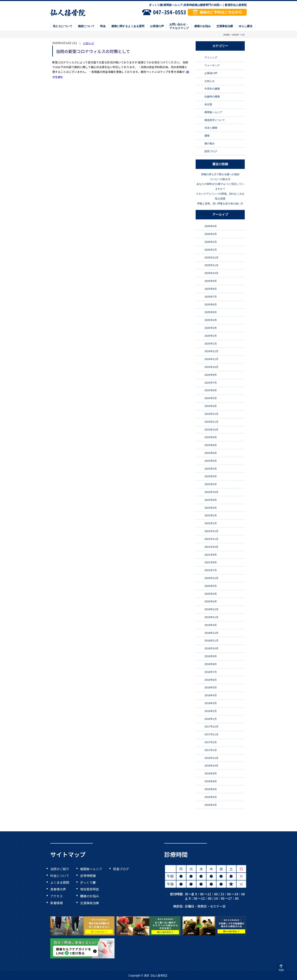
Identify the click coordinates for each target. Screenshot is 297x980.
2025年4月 (211, 320)
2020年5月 (211, 586)
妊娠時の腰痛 (212, 97)
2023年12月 (211, 414)
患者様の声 (58, 889)
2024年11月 (211, 359)
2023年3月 (211, 477)
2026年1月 (211, 250)
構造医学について (215, 120)
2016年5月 (211, 797)
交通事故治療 (225, 26)
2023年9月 (211, 437)
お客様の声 (157, 26)
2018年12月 (211, 633)
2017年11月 (211, 734)
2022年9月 (211, 500)
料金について (60, 876)
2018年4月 (211, 695)
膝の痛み (210, 143)
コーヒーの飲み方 (220, 179)
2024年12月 (211, 351)
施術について (86, 26)
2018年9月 (211, 656)
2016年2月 (211, 805)
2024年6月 (211, 391)
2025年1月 (211, 344)
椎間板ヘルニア (213, 112)
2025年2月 (211, 336)
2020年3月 (211, 602)
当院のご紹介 (60, 869)
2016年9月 (211, 773)
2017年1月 (211, 750)
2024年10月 (211, 367)
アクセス (56, 896)
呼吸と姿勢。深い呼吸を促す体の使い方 (220, 204)
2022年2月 (211, 516)
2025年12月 (211, 258)
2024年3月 (211, 406)
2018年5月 (211, 687)
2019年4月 (211, 625)
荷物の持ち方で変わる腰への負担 (220, 174)
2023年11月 (211, 422)
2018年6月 (211, 680)
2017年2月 (211, 742)
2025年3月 (211, 328)
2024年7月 (211, 383)
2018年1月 (211, 719)
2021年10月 (211, 547)
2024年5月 (211, 398)
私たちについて (63, 26)
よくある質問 (60, 882)
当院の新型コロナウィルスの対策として (93, 51)
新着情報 (57, 903)
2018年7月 (211, 672)
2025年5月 (211, 312)
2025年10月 (211, 273)
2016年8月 (211, 781)
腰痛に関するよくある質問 (128, 26)
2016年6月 (211, 789)
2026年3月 (211, 234)
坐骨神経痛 (88, 876)
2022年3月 (211, 508)
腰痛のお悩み (203, 26)
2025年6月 (211, 305)
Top (281, 968)
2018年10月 (211, 648)
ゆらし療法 (246, 26)
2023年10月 (211, 430)
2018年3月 (211, 703)
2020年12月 (211, 578)
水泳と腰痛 (211, 128)
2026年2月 (211, 242)
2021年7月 (211, 570)
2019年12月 (211, 609)
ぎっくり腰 (88, 882)
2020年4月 (211, 594)
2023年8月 (211, 445)
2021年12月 (211, 531)
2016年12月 (211, 758)
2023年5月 (211, 461)
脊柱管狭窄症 (90, 889)
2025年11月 (211, 265)
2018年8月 (211, 664)
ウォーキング (212, 65)
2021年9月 (211, 555)
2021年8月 (211, 562)
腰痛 (207, 136)
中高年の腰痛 (212, 89)
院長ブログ (211, 151)
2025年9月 (211, 281)
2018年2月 (211, 711)
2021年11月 (211, 539)
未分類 (208, 104)
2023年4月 (211, 469)
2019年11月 (211, 617)
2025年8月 (211, 289)
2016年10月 (211, 766)
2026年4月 (211, 226)
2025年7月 (211, 297)
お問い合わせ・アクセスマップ (179, 26)
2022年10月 (211, 492)
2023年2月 (211, 484)
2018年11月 (211, 641)
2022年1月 (211, 523)
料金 (103, 26)
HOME (226, 35)
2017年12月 (211, 727)
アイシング (211, 57)
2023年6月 (211, 453)
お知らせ (89, 43)
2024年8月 (211, 375)
